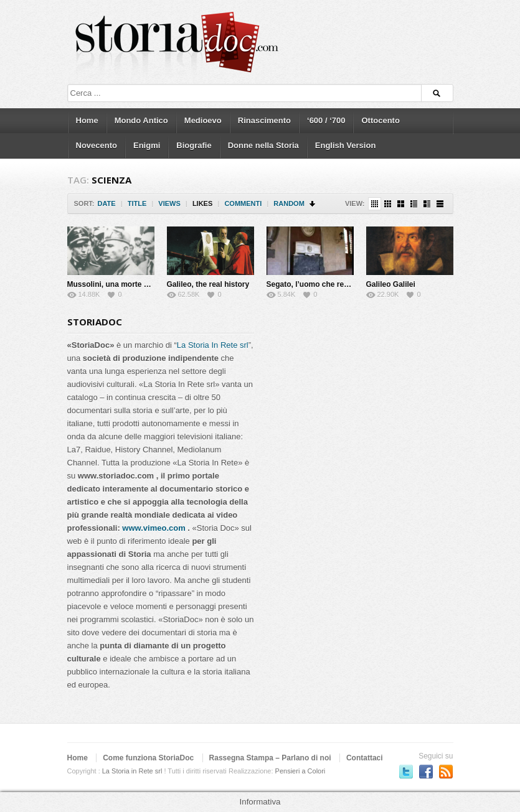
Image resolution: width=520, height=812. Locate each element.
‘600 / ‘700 (326, 120)
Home (87, 120)
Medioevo (203, 120)
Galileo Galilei (391, 284)
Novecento (97, 145)
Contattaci (365, 758)
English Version (346, 145)
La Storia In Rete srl (213, 345)
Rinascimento (264, 120)
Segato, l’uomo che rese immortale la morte (344, 284)
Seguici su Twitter (406, 772)
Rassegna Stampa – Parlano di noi (270, 758)
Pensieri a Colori (300, 771)
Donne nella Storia (263, 145)
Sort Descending (313, 204)
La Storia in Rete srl (132, 771)
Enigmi (147, 145)
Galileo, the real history (208, 284)
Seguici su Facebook (426, 772)
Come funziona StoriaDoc (148, 758)
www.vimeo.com (154, 528)
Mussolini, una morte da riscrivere (128, 284)
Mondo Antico (141, 120)
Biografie (194, 145)
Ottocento (380, 120)
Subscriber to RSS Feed (446, 772)
